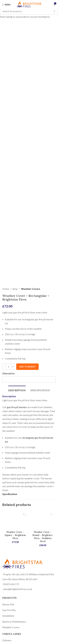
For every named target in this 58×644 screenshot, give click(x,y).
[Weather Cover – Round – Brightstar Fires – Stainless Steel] (43, 520)
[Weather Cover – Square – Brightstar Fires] (15, 520)
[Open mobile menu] (6, 5)
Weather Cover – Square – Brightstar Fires (15, 535)
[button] (24, 514)
